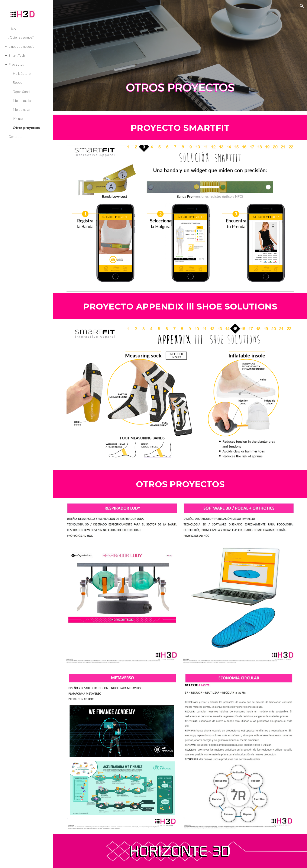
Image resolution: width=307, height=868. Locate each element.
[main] (180, 127)
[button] (302, 6)
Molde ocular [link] (22, 100)
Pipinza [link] (18, 119)
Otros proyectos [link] (26, 127)
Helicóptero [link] (22, 73)
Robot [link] (17, 82)
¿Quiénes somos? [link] (21, 37)
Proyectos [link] (16, 64)
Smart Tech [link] (17, 55)
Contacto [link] (15, 136)
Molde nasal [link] (22, 109)
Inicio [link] (12, 28)
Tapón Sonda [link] (22, 91)
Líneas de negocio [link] (21, 46)
